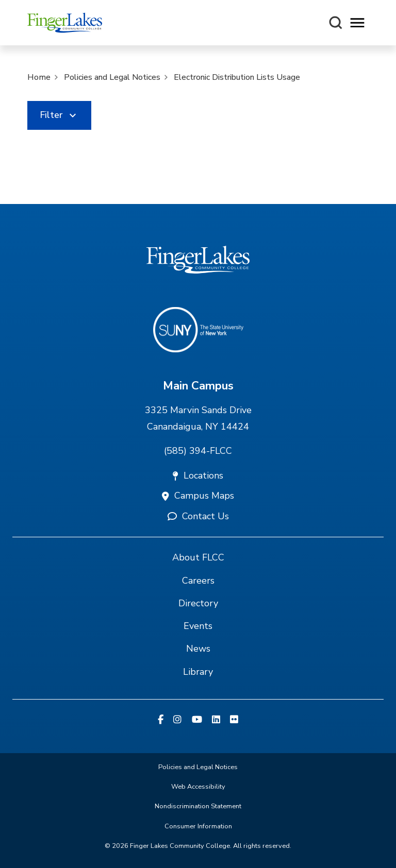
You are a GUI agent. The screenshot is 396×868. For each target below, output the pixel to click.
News (198, 649)
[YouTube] (197, 720)
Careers (198, 581)
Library (198, 672)
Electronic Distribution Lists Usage (237, 77)
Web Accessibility (198, 787)
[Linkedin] (216, 720)
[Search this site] (336, 23)
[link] (59, 115)
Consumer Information (198, 826)
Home (39, 77)
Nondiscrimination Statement (198, 806)
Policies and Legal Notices (112, 77)
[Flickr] (234, 720)
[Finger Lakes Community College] (65, 23)
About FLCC (198, 557)
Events (198, 626)
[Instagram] (177, 720)
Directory (198, 603)
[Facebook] (161, 720)
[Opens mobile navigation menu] (357, 23)
